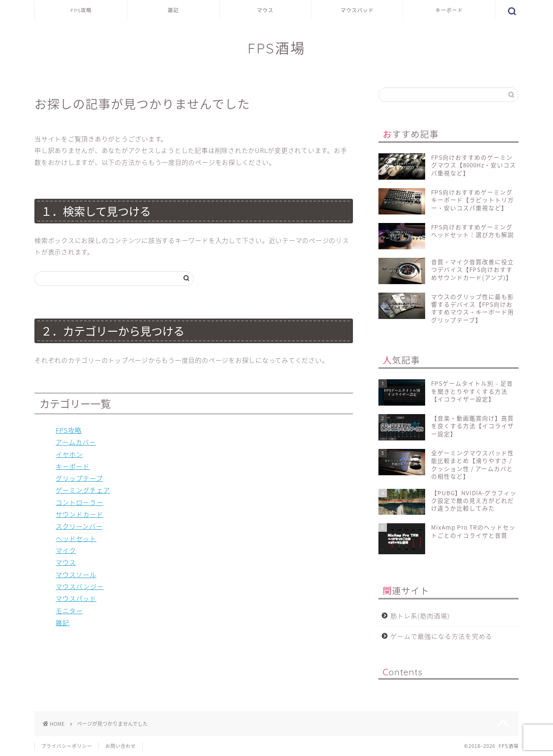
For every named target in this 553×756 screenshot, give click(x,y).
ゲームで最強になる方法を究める (441, 636)
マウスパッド (357, 10)
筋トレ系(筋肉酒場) (420, 616)
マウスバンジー (80, 586)
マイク (66, 550)
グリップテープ (79, 478)
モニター (69, 611)
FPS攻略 (81, 10)
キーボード (449, 10)
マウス (265, 10)
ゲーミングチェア (83, 490)
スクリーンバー (79, 526)
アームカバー (76, 442)
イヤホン (69, 454)
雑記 (173, 10)
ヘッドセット (76, 538)
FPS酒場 (277, 48)
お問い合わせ (121, 746)
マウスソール (76, 574)
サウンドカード (79, 514)
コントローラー (79, 502)
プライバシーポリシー (67, 746)
